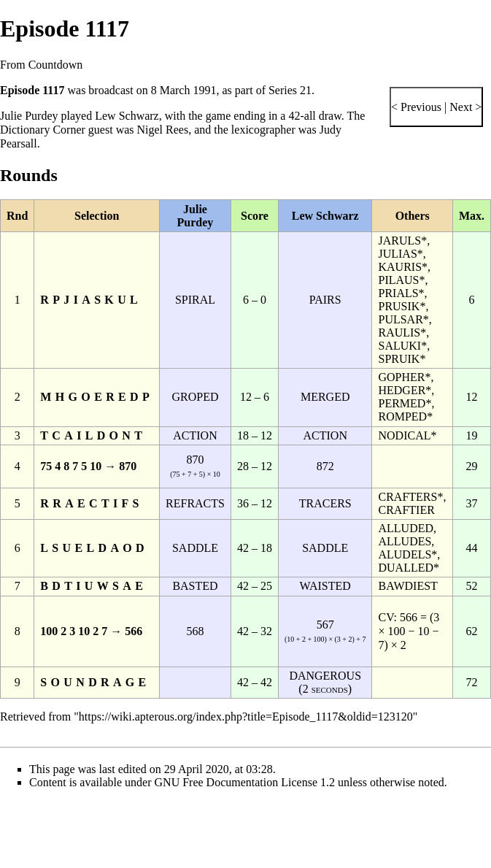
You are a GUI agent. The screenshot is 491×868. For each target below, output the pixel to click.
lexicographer (263, 130)
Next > (464, 107)
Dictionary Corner (43, 130)
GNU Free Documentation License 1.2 (245, 782)
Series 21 (290, 90)
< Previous (416, 107)
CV (386, 617)
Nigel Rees (163, 130)
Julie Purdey (29, 116)
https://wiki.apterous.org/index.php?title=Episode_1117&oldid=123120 (246, 717)
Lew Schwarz (127, 116)
